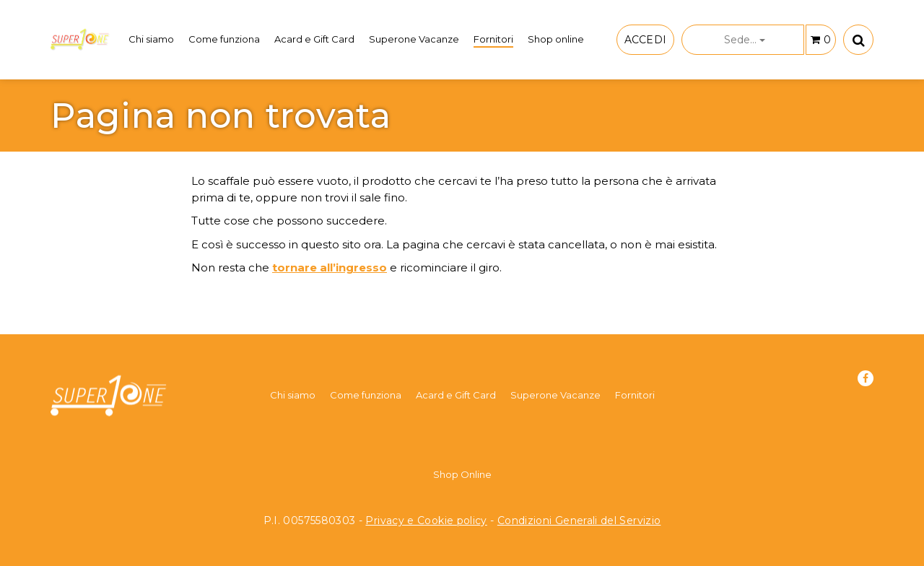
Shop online (556, 39)
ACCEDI (645, 40)
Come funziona (224, 39)
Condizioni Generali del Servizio (579, 521)
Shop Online (462, 474)
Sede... (745, 40)
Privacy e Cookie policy (426, 521)
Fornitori (493, 39)
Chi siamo (151, 39)
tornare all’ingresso (330, 267)
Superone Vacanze (414, 39)
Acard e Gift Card (314, 39)
